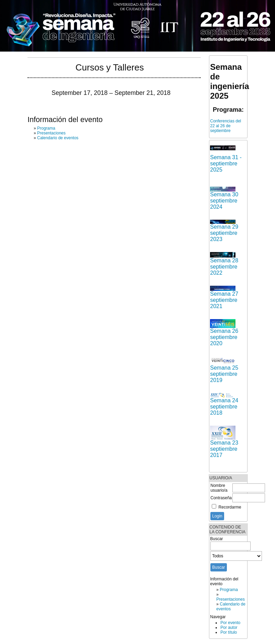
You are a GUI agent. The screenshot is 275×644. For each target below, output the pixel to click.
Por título (229, 632)
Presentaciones (230, 599)
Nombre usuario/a (219, 488)
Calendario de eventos (58, 138)
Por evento (230, 623)
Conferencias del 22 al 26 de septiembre (225, 126)
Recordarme (230, 507)
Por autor (229, 627)
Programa (229, 590)
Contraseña (221, 498)
